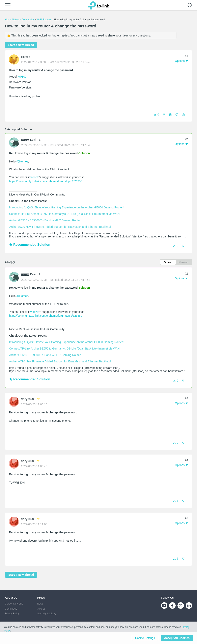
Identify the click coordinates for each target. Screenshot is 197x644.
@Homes (22, 161)
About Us (11, 598)
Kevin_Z (35, 140)
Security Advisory (47, 613)
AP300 (22, 77)
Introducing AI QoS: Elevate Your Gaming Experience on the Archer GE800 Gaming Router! (66, 207)
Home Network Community (19, 20)
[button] (183, 115)
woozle (35, 177)
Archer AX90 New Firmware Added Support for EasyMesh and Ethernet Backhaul (60, 227)
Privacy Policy (12, 613)
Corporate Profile (14, 604)
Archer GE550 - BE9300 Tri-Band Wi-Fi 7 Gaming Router (45, 220)
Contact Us (11, 609)
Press (41, 598)
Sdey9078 (27, 399)
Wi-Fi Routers (44, 20)
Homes (25, 57)
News (40, 604)
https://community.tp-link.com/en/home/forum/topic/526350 (46, 181)
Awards (41, 609)
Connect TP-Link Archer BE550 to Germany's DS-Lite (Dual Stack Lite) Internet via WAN (64, 214)
